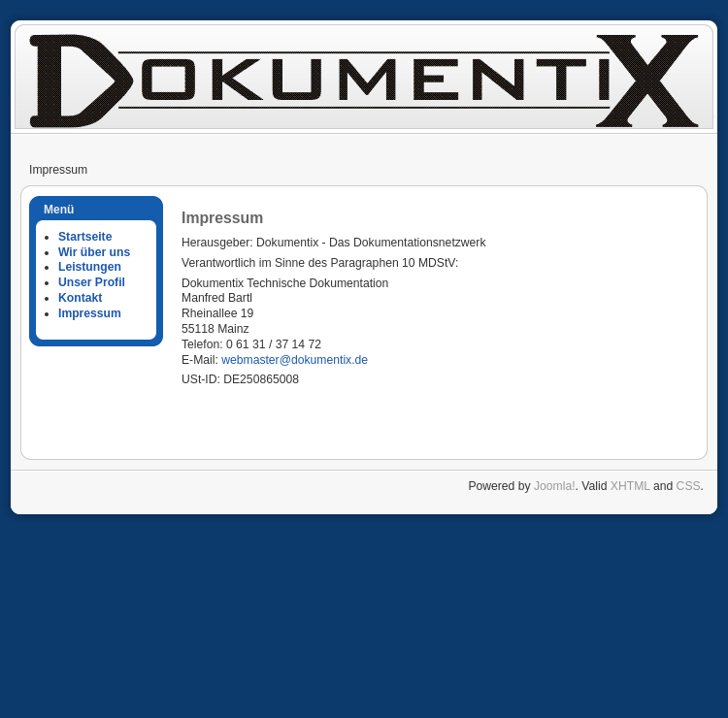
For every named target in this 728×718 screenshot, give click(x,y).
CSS (689, 486)
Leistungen (90, 267)
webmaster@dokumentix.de (295, 360)
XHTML (630, 486)
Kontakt (80, 298)
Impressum (90, 313)
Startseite (85, 237)
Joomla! (555, 486)
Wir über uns (94, 252)
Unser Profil (92, 282)
